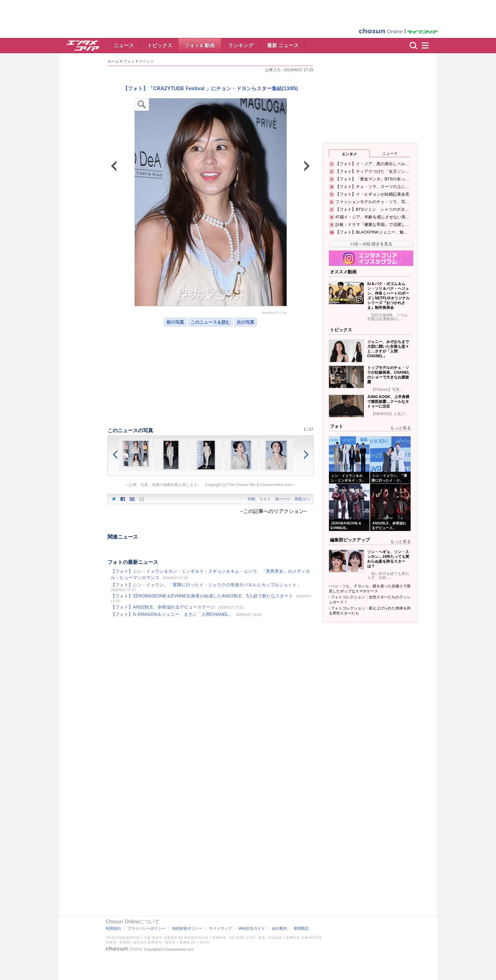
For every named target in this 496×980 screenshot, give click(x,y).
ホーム (113, 61)
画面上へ (302, 499)
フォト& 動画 (200, 45)
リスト (265, 499)
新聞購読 (301, 928)
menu (428, 46)
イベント (146, 61)
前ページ (283, 499)
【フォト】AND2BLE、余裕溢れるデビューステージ (163, 607)
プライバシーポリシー (146, 928)
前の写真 (175, 322)
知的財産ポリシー (187, 928)
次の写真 (245, 322)
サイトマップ (220, 928)
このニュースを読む (210, 322)
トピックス (160, 45)
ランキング (241, 45)
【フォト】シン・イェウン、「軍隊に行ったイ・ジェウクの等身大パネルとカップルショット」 (206, 585)
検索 (413, 46)
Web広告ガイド (252, 928)
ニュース (124, 45)
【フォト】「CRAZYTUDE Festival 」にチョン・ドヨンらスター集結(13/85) (210, 88)
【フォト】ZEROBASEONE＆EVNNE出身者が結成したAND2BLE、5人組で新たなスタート (202, 596)
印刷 (251, 499)
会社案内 (279, 928)
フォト (129, 61)
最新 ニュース (283, 45)
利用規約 (113, 928)
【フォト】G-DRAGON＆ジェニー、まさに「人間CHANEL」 (172, 614)
